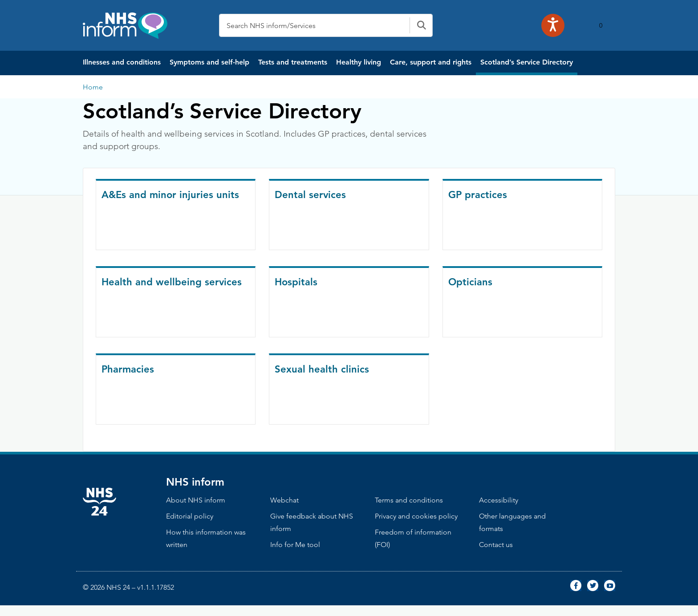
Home (93, 87)
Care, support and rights (431, 62)
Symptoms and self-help (209, 62)
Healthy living (359, 62)
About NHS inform (196, 500)
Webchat (284, 500)
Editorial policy (190, 516)
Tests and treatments (293, 62)
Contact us (496, 545)
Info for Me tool (295, 545)
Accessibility (499, 500)
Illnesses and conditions (122, 62)
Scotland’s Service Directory (527, 62)
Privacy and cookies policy (416, 516)
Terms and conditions (409, 500)
